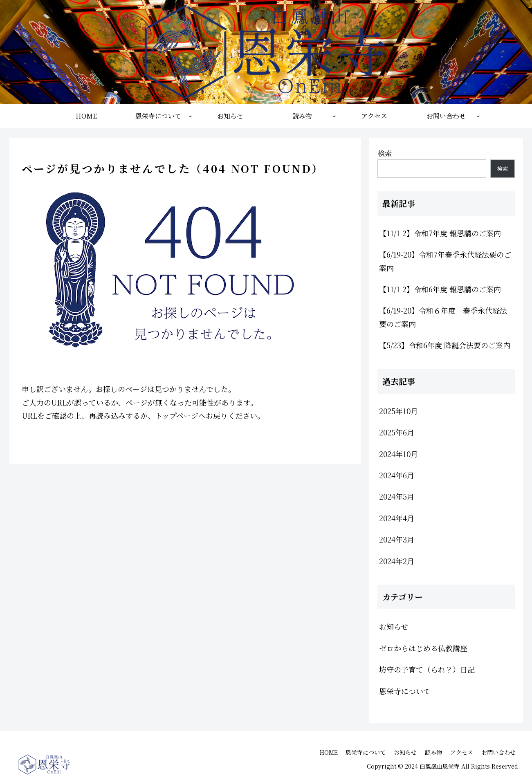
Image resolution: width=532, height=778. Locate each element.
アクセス (462, 752)
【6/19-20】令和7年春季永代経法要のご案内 (445, 261)
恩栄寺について (366, 752)
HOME (328, 752)
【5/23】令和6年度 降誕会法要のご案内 (445, 345)
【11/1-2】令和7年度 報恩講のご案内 (440, 233)
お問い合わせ (498, 752)
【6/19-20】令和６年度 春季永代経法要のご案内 (443, 317)
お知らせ (405, 752)
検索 (385, 153)
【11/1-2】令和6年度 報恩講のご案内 (440, 289)
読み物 (433, 752)
